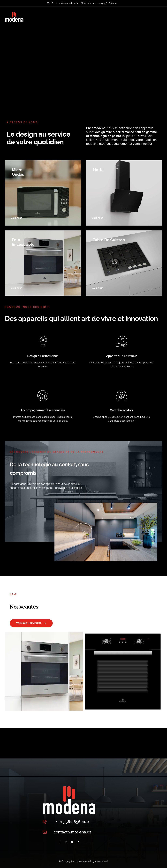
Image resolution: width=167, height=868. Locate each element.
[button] (83, 532)
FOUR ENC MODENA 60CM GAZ (123, 715)
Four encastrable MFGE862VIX (44, 715)
